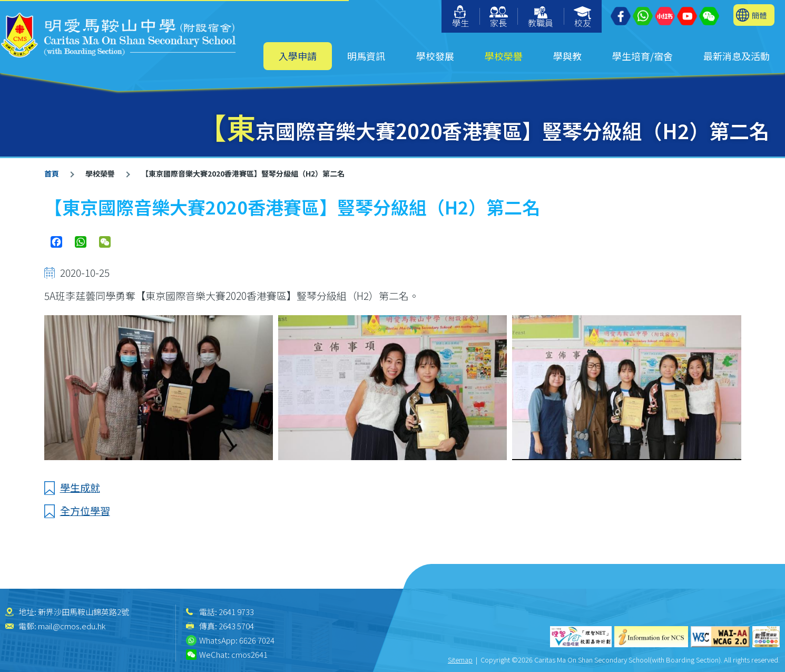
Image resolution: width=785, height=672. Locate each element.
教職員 (541, 18)
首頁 (52, 173)
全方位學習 (85, 510)
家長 (499, 18)
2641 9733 (236, 612)
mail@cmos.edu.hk (72, 626)
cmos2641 (249, 654)
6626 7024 (257, 640)
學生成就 (80, 487)
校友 (583, 18)
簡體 (759, 15)
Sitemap (460, 660)
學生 (460, 17)
